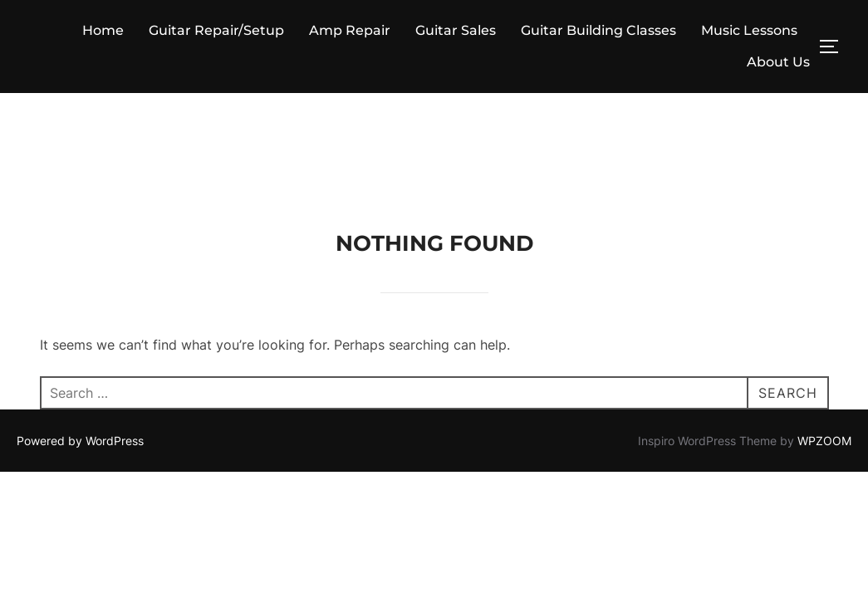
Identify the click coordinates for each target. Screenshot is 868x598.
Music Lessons (749, 30)
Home (103, 30)
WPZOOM (824, 348)
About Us (778, 62)
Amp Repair (350, 30)
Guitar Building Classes (598, 30)
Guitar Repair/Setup (216, 30)
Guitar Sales (456, 30)
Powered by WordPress (80, 348)
